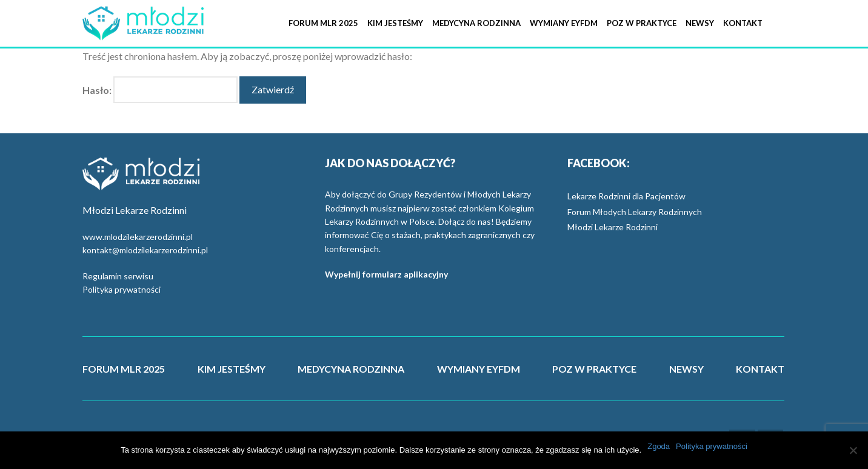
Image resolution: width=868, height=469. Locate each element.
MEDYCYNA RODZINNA (351, 369)
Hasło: (160, 90)
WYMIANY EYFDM (479, 369)
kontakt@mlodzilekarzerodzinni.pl (145, 250)
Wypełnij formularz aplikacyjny (386, 274)
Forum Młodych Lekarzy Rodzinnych (635, 212)
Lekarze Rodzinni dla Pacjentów (626, 196)
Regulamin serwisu (118, 276)
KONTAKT (760, 369)
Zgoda (659, 446)
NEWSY (686, 369)
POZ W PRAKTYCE (594, 369)
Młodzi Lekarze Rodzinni (613, 227)
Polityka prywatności (122, 289)
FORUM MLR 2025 (124, 369)
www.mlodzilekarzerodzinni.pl (138, 237)
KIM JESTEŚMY (232, 369)
